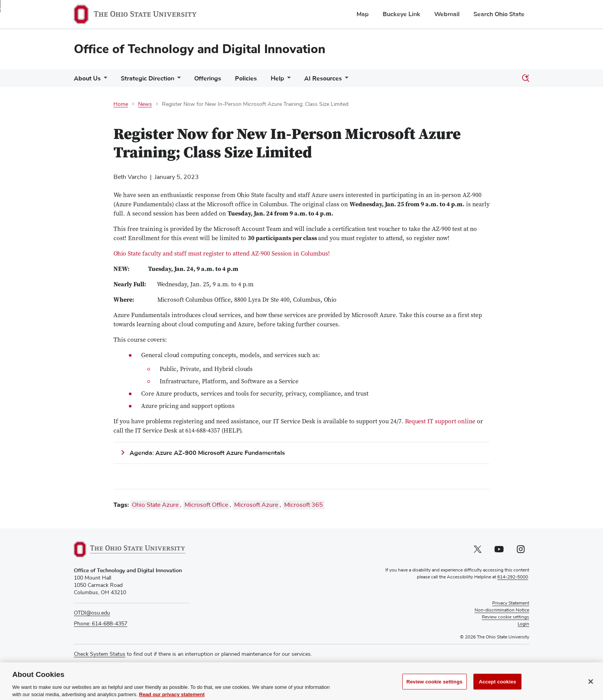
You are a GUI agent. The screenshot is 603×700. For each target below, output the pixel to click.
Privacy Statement (511, 603)
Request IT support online (440, 422)
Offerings (208, 79)
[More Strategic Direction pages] (177, 80)
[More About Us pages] (104, 80)
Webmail (447, 14)
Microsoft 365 (304, 505)
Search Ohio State (499, 14)
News (145, 104)
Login (523, 624)
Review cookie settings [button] (506, 617)
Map (363, 14)
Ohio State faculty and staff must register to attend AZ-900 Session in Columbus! (222, 254)
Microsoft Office (206, 505)
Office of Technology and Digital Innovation (200, 49)
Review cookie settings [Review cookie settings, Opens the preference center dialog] (435, 689)
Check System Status (100, 654)
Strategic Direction (147, 79)
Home (121, 104)
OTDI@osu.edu (92, 613)
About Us (87, 79)
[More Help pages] (287, 80)
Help (277, 79)
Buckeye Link (401, 14)
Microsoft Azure (256, 505)
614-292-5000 (513, 577)
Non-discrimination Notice (502, 610)
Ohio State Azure (155, 505)
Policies (246, 79)
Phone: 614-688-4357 (101, 624)
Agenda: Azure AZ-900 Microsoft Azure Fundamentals (209, 453)
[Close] (591, 688)
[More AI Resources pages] (345, 80)
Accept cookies (497, 689)
